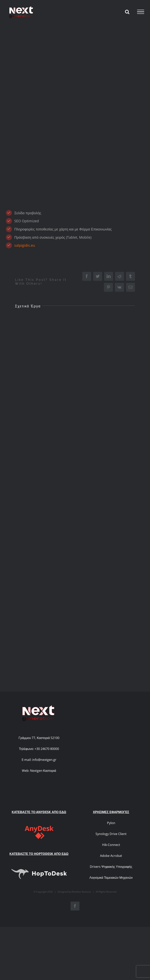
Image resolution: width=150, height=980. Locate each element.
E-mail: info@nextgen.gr (39, 760)
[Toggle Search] (127, 12)
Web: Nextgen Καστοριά (39, 771)
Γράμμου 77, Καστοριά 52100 (39, 738)
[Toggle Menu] (141, 12)
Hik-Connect (111, 817)
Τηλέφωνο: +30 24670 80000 (39, 749)
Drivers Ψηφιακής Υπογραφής (111, 839)
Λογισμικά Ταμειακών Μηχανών (111, 850)
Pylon (111, 796)
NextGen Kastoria (81, 864)
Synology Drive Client (111, 807)
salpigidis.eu (25, 245)
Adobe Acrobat (111, 828)
